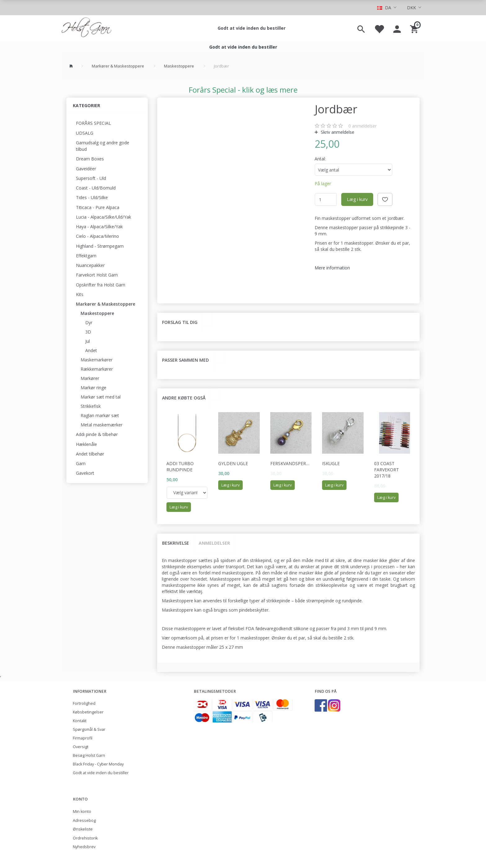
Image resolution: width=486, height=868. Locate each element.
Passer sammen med (186, 360)
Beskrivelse (176, 543)
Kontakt (80, 721)
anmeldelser (362, 126)
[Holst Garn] (86, 28)
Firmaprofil (83, 738)
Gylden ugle (233, 463)
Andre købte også (184, 398)
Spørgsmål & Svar (89, 729)
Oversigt (81, 747)
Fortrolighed (84, 703)
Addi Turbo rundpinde (180, 467)
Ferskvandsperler (291, 463)
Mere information (332, 268)
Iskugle (331, 463)
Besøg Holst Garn (89, 755)
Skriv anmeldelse (337, 132)
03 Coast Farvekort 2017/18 (387, 470)
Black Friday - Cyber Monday (98, 764)
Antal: (320, 159)
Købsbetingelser (88, 712)
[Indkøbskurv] (415, 28)
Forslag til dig (180, 322)
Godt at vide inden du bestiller (252, 28)
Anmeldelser (214, 543)
